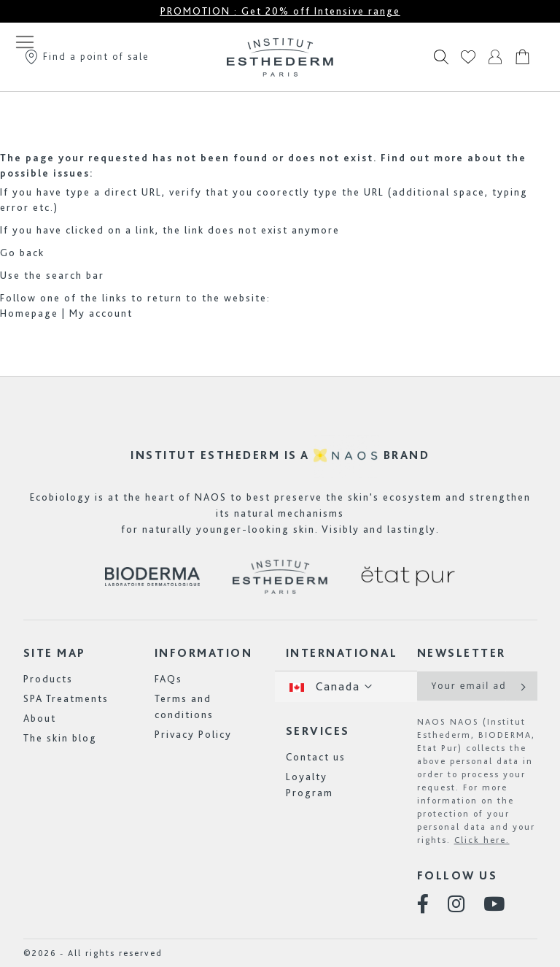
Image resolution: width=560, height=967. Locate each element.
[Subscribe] (522, 686)
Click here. (482, 840)
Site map (55, 653)
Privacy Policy (193, 734)
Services (318, 731)
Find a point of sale (86, 56)
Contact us (316, 757)
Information (204, 653)
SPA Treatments (66, 698)
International (342, 653)
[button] (346, 686)
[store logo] (280, 57)
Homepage (29, 313)
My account (101, 313)
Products (48, 679)
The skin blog (60, 738)
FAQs (168, 679)
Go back (22, 253)
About (40, 718)
